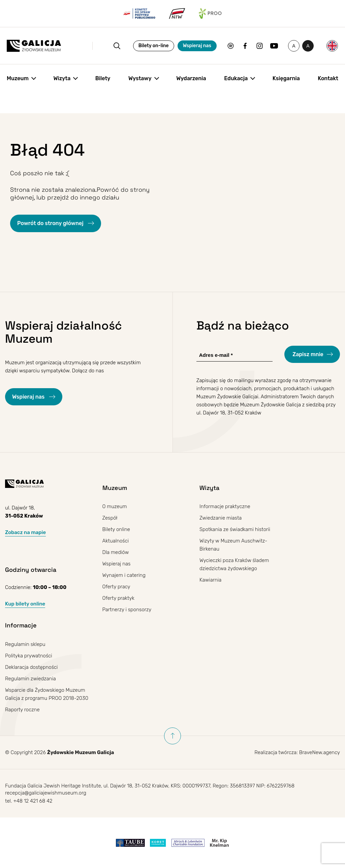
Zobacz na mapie (25, 532)
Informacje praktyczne (225, 506)
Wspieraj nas (197, 46)
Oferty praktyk (118, 598)
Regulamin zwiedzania (30, 679)
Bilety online (116, 529)
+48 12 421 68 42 (33, 801)
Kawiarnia (210, 580)
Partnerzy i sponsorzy (127, 610)
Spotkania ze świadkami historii (235, 529)
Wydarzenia (191, 78)
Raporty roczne (22, 710)
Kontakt (328, 78)
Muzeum (18, 78)
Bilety (103, 78)
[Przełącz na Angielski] (332, 46)
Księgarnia (286, 78)
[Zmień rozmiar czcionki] (294, 46)
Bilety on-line (154, 46)
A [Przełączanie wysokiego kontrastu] (310, 47)
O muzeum (115, 506)
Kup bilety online (25, 604)
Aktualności (116, 541)
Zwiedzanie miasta (221, 518)
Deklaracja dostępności (31, 667)
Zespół (110, 518)
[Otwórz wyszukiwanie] (117, 46)
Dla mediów (116, 552)
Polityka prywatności (29, 656)
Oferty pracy (116, 587)
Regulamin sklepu (25, 644)
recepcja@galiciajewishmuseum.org (46, 793)
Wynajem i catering (124, 575)
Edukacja (236, 78)
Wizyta (62, 78)
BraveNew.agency (320, 752)
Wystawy (140, 78)
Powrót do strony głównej (51, 223)
